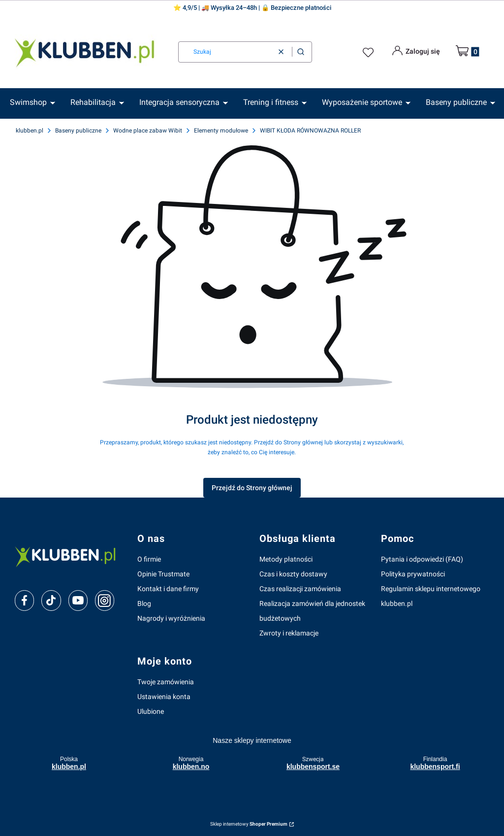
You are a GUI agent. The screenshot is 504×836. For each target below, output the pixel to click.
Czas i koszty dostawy (293, 574)
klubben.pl (30, 131)
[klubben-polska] (68, 556)
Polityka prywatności (413, 574)
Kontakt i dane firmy (168, 589)
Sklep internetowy (249, 824)
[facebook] (25, 601)
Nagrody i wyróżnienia (171, 618)
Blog (144, 603)
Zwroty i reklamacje (289, 633)
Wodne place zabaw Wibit (148, 131)
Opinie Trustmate (163, 574)
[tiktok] (51, 601)
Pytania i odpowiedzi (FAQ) (422, 559)
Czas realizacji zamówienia (300, 589)
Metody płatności (286, 559)
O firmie (149, 559)
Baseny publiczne (78, 131)
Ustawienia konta (164, 697)
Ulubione (151, 711)
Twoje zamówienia (166, 682)
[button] (301, 52)
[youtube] (78, 600)
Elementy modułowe (221, 131)
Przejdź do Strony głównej (252, 488)
